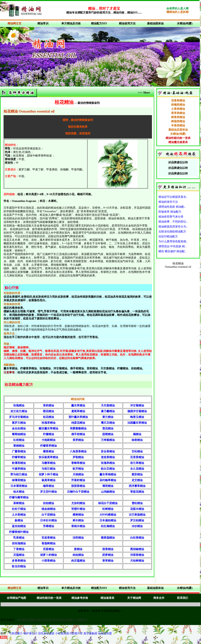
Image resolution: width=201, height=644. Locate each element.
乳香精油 (19, 538)
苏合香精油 (108, 451)
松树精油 (108, 509)
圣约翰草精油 (108, 480)
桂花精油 (48, 417)
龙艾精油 (137, 480)
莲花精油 (108, 429)
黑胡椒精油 (137, 549)
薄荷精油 (108, 486)
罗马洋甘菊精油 (19, 417)
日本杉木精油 (48, 520)
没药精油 (78, 538)
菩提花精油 (137, 492)
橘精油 (137, 434)
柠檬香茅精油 (48, 446)
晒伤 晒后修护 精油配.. (172, 251)
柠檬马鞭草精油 (19, 497)
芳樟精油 (48, 526)
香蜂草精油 (78, 463)
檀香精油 (48, 451)
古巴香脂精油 (137, 515)
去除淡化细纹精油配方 (172, 232)
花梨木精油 (137, 509)
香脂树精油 (48, 543)
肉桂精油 (78, 555)
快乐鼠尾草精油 (48, 457)
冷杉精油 (137, 526)
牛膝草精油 (19, 469)
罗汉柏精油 (137, 520)
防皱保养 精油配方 (170, 212)
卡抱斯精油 (48, 440)
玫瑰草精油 (48, 423)
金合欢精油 (19, 429)
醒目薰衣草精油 (48, 429)
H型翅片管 (76, 633)
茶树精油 (19, 503)
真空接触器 (90, 633)
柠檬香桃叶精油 (19, 532)
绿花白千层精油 (108, 503)
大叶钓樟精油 (108, 515)
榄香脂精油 (108, 538)
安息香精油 (48, 538)
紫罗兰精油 (19, 423)
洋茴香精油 (137, 555)
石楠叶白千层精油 (78, 492)
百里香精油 (137, 457)
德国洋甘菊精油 (137, 411)
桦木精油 (78, 520)
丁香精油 (19, 549)
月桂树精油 (137, 561)
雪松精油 (137, 503)
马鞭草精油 (48, 463)
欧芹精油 (78, 469)
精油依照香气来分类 (171, 217)
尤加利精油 (78, 503)
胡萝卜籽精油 (48, 555)
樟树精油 (78, 515)
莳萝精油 (108, 555)
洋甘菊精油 (137, 406)
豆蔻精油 (19, 555)
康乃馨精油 (108, 411)
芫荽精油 (48, 549)
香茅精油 (78, 440)
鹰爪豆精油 (108, 423)
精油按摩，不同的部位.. (173, 222)
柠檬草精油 (19, 457)
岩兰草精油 (137, 463)
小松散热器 (62, 633)
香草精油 (108, 561)
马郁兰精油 (48, 469)
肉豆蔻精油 (78, 561)
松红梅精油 (108, 526)
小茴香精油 (48, 561)
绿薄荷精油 (19, 480)
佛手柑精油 (78, 434)
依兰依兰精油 (19, 411)
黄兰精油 (108, 417)
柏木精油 (19, 492)
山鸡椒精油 (108, 492)
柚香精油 (137, 440)
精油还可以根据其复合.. (173, 197)
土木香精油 (19, 515)
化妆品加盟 (105, 633)
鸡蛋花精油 (78, 423)
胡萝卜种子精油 (48, 474)
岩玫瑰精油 (19, 543)
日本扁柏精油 (108, 520)
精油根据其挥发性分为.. (173, 227)
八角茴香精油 (78, 451)
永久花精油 (137, 469)
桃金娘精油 (48, 509)
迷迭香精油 (108, 457)
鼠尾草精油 (48, 480)
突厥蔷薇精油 (78, 429)
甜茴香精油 (78, 486)
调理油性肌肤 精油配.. (172, 207)
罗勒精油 (78, 457)
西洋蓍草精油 (137, 486)
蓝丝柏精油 (19, 526)
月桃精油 (78, 474)
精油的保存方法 (168, 202)
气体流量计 (16, 633)
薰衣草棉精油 (108, 474)
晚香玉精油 (137, 417)
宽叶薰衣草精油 (78, 417)
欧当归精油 (19, 566)
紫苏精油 (137, 474)
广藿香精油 (19, 451)
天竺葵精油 (108, 406)
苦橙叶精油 (78, 509)
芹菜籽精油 (78, 480)
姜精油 (78, 549)
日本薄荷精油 (19, 486)
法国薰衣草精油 (137, 423)
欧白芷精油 (108, 469)
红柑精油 (19, 440)
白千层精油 (48, 515)
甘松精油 (137, 451)
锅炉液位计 (30, 633)
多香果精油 (19, 561)
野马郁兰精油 (19, 474)
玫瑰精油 (19, 406)
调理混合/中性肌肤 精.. (172, 246)
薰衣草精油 (78, 406)
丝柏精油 (48, 503)
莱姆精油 (19, 446)
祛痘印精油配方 (168, 236)
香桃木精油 (78, 526)
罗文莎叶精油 (48, 492)
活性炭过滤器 (46, 633)
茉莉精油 (48, 406)
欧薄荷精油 (19, 463)
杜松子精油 (19, 509)
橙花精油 (48, 411)
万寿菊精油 (108, 440)
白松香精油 (137, 538)
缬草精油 (48, 486)
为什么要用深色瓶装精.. (173, 241)
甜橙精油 (108, 434)
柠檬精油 (48, 434)
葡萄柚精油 (19, 434)
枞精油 (19, 520)
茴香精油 (108, 549)
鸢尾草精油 (78, 411)
